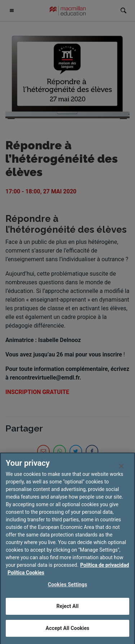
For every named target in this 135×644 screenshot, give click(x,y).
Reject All (67, 609)
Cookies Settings (67, 587)
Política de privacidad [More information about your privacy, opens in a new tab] (105, 568)
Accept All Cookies (67, 631)
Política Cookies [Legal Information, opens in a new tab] (26, 575)
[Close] (121, 469)
